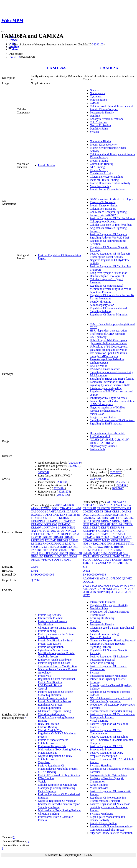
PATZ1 (72, 531)
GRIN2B (117, 521)
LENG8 (87, 540)
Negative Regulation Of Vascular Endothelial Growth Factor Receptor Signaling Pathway (59, 804)
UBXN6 (72, 556)
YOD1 (55, 560)
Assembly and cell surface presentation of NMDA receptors (112, 403)
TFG (57, 550)
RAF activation (99, 366)
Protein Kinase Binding (103, 823)
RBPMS (74, 540)
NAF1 (34, 531)
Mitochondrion (98, 100)
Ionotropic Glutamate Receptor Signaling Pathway (108, 645)
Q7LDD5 (116, 578)
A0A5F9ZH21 (91, 578)
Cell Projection (98, 122)
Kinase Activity (99, 170)
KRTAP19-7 (68, 521)
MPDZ (115, 540)
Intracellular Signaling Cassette (108, 679)
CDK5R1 (126, 508)
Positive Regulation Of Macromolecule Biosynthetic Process (112, 716)
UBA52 (54, 553)
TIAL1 (64, 550)
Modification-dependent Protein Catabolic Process (56, 655)
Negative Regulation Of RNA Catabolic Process (55, 757)
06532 (86, 571)
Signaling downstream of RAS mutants (112, 420)
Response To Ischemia (103, 202)
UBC (40, 556)
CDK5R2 (88, 511)
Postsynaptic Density (102, 112)
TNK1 (35, 553)
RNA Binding (46, 778)
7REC (124, 589)
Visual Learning (99, 721)
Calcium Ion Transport (103, 209)
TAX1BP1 (37, 550)
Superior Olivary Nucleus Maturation (111, 833)
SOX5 (97, 553)
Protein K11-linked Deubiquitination (59, 775)
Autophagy (44, 673)
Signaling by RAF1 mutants (106, 423)
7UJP (100, 592)
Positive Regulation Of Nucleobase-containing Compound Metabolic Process (111, 807)
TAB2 (117, 556)
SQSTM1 (117, 553)
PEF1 (34, 534)
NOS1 (86, 544)
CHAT (108, 511)
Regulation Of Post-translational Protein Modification (56, 681)
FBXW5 (36, 518)
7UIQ (131, 589)
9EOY (86, 595)
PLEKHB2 (53, 534)
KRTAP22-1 (90, 534)
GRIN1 (96, 521)
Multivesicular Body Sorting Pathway (60, 810)
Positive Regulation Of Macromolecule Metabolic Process (58, 767)
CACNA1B (89, 508)
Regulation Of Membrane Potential (110, 692)
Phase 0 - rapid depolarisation (107, 359)
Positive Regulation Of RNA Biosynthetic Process (106, 748)
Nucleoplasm (97, 93)
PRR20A (74, 534)
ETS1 (125, 515)
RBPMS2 (36, 544)
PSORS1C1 (38, 540)
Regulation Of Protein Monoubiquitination (51, 706)
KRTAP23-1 (105, 534)
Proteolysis (44, 676)
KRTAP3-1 (37, 524)
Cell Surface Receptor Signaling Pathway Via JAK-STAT (108, 213)
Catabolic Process (48, 743)
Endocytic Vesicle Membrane (107, 119)
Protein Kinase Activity (103, 145)
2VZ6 (86, 586)
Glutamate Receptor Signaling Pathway (112, 640)
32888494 (62, 482)
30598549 (44, 472)
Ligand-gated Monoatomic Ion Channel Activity (107, 818)
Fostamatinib (97, 449)
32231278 (64, 492)
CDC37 (115, 508)
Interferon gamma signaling (106, 388)
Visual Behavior (99, 788)
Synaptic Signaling (101, 765)
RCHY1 (99, 550)
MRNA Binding (47, 772)
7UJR (114, 592)
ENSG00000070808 (94, 575)
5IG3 (101, 586)
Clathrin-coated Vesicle (51, 714)
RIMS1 (120, 550)
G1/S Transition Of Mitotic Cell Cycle (112, 199)
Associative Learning (102, 663)
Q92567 (35, 580)
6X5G (86, 589)
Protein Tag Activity (50, 615)
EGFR (117, 515)
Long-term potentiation (103, 417)
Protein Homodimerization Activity (110, 183)
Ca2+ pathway (98, 337)
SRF (126, 553)
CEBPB (99, 511)
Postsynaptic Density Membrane (108, 676)
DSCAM (107, 515)
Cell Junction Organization (105, 701)
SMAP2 (54, 547)
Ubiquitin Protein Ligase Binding (57, 628)
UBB (34, 556)
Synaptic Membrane (101, 814)
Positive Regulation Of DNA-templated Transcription (107, 754)
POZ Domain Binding (51, 685)
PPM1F (111, 544)
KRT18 (87, 528)
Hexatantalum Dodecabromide (107, 433)
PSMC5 (121, 544)
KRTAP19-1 (38, 521)
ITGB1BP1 (117, 524)
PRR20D (58, 537)
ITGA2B (105, 524)
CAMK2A (109, 68)
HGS (44, 518)
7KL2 (116, 589)
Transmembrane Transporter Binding (111, 711)
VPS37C (46, 560)
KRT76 (105, 528)
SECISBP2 (37, 547)
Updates (14, 49)
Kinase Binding (99, 785)
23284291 (59, 488)
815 (85, 567)
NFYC (43, 531)
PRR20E (69, 537)
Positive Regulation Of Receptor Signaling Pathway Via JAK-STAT (110, 236)
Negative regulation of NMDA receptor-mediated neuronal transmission (107, 411)
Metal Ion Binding (100, 186)
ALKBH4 (69, 505)
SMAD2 (88, 553)
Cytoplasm (96, 96)
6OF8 (108, 586)
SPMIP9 (106, 553)
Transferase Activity (102, 173)
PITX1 (42, 534)
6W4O (123, 586)
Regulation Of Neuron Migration (109, 314)
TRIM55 (117, 560)
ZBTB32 (123, 563)
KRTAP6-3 (103, 537)
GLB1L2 (129, 518)
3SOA (94, 586)
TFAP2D (49, 550)
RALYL (87, 547)
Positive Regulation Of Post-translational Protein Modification (57, 664)
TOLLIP (44, 553)
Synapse (95, 132)
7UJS (121, 592)
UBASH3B (75, 553)
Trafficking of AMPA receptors (108, 334)
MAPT (106, 540)
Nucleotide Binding (101, 141)
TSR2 (86, 563)
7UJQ (107, 592)
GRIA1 (87, 521)
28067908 (96, 479)
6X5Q (94, 589)
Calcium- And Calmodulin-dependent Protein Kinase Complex (111, 108)
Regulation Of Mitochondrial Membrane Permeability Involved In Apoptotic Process (111, 289)
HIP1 (51, 518)
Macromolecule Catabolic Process (58, 669)
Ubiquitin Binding (48, 814)
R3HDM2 (51, 540)
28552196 (63, 495)
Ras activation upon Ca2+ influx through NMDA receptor (108, 355)
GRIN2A (106, 521)
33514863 (121, 485)
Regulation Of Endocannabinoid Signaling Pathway (108, 310)
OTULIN (62, 531)
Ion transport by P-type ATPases (108, 398)
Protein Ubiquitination (51, 647)
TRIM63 (127, 560)
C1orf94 (76, 508)
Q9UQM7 (89, 582)
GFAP (120, 518)
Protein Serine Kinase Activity (107, 189)
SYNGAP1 (106, 556)
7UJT (128, 592)
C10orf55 (65, 508)
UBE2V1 (49, 556)
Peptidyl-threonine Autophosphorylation (102, 303)
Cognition (96, 621)
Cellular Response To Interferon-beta (111, 225)
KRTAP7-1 (37, 528)
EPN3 (64, 515)
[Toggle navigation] (3, 32)
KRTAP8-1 (51, 528)
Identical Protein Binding (104, 180)
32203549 (75, 463)
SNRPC (64, 547)
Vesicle (42, 782)
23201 (34, 567)
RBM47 (109, 547)
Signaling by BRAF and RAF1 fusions (112, 379)
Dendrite (95, 116)
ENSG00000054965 (42, 575)
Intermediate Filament (51, 618)
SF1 (47, 547)
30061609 (44, 479)
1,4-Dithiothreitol (100, 436)
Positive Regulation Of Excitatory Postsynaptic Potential (109, 658)
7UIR (86, 592)
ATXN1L (46, 508)
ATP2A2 (115, 505)
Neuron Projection (100, 125)
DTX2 (48, 515)
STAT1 (87, 556)
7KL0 (101, 589)
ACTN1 (112, 502)
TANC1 (125, 556)
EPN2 (56, 515)
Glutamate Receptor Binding (106, 177)
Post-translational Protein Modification (52, 623)
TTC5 (93, 563)
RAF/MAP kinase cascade (105, 369)
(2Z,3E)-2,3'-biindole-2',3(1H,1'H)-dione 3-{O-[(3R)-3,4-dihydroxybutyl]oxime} (110, 443)
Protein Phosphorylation (104, 205)
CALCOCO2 (38, 511)
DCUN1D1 (37, 515)
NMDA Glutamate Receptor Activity (111, 698)
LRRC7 (97, 540)
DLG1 (98, 515)
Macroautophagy (48, 753)
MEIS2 (71, 528)
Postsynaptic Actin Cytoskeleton (108, 775)
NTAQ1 (95, 544)
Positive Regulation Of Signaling (109, 737)
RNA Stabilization (49, 724)
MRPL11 (125, 540)
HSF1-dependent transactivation (108, 331)
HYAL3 (95, 524)
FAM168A (56, 68)
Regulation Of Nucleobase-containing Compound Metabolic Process (112, 828)
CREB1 (116, 511)
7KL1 (109, 589)
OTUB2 (52, 531)
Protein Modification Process (55, 701)
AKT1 (59, 505)
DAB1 (63, 511)
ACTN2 (121, 502)
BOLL (56, 508)
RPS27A (70, 544)
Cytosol (94, 103)
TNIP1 (73, 550)
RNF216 (59, 544)
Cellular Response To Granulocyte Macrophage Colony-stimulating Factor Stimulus (58, 788)
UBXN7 (36, 560)
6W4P (131, 586)
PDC (103, 544)
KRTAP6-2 (64, 524)
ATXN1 (35, 508)
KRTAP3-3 (51, 524)
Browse (13, 40)
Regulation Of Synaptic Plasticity (109, 605)
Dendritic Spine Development (107, 276)
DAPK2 (126, 511)
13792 (34, 571)
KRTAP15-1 (117, 528)
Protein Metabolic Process (53, 740)
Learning (95, 682)
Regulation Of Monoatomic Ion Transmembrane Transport (108, 799)
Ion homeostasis (99, 363)
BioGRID (14, 57)
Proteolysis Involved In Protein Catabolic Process (56, 636)
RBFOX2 (98, 547)
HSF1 (86, 524)
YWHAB (112, 563)
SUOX (95, 556)
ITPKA (129, 524)
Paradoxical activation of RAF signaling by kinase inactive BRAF (110, 383)
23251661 (122, 482)
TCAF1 (87, 560)
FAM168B (74, 515)
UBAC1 (64, 553)
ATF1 (106, 505)
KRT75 (96, 528)
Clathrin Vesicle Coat (50, 730)
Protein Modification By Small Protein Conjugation (56, 642)
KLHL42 (64, 518)
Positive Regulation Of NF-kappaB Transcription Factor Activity (110, 255)
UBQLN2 (61, 556)
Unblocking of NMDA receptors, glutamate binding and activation (109, 342)
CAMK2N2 (103, 508)
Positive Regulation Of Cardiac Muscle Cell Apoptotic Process (112, 220)
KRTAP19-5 (53, 521)
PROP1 (64, 534)
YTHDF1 (65, 560)
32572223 (115, 472)
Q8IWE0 (127, 578)
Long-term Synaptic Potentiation (109, 273)
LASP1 (62, 528)
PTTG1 (130, 544)
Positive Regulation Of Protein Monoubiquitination (56, 693)
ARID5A (98, 505)
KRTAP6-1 (119, 534)
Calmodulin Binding (102, 164)
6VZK (115, 586)
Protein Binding (47, 165)
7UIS (93, 592)
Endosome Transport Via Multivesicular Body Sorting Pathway (60, 748)
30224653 (74, 466)
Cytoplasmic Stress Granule (54, 650)
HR (56, 518)
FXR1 (112, 518)
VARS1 (102, 563)
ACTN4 (87, 505)
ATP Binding (97, 167)
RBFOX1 (63, 540)
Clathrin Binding (48, 727)
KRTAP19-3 (90, 531)
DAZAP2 (73, 511)
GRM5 (127, 521)
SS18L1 (74, 547)
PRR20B (36, 537)
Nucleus (95, 90)
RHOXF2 (48, 544)
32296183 (98, 44)
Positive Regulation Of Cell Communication (106, 732)
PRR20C (47, 537)
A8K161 (105, 578)
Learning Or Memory (102, 618)
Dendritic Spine (99, 129)
